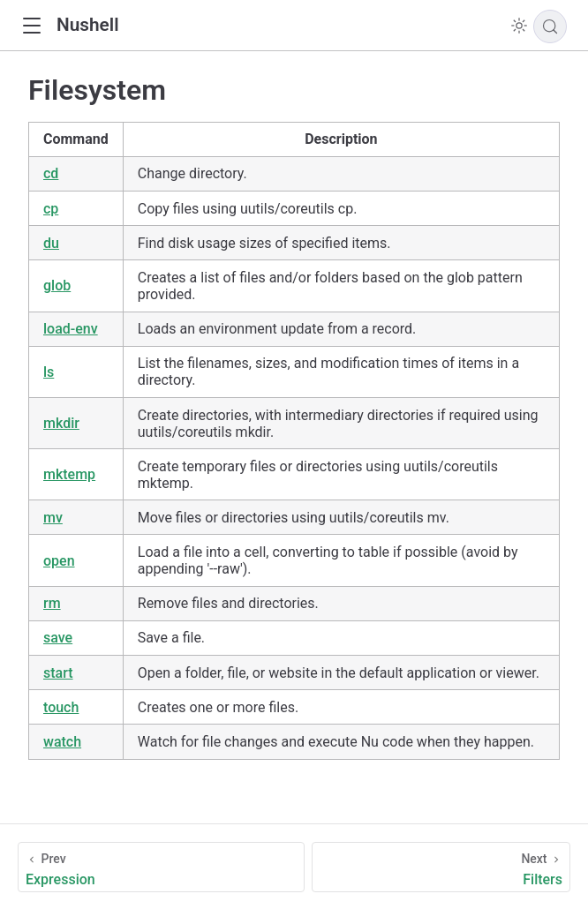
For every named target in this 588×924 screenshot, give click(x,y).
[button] (31, 26)
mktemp (69, 474)
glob (57, 285)
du (51, 243)
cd (51, 173)
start (58, 673)
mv (53, 518)
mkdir (61, 423)
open (59, 561)
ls (49, 372)
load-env (71, 329)
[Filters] (441, 867)
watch (62, 742)
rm (52, 603)
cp (51, 209)
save (58, 638)
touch (61, 707)
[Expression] (161, 867)
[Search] (550, 26)
